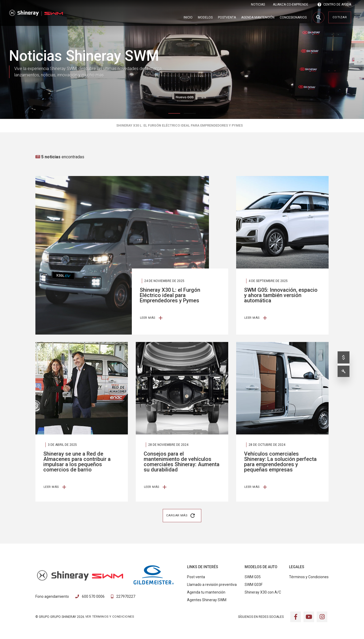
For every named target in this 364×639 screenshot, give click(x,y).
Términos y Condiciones (309, 578)
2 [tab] (190, 113)
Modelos (205, 17)
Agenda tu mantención (206, 594)
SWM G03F (254, 586)
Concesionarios (293, 17)
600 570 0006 (90, 598)
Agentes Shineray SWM (207, 601)
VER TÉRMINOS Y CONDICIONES (110, 618)
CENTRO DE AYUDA (334, 4)
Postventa (227, 17)
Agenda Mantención (258, 17)
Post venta (196, 578)
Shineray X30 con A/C (263, 594)
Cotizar (340, 17)
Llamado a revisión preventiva (212, 586)
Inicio (188, 17)
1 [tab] (174, 113)
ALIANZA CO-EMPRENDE (291, 4)
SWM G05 (253, 578)
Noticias (258, 4)
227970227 (123, 598)
